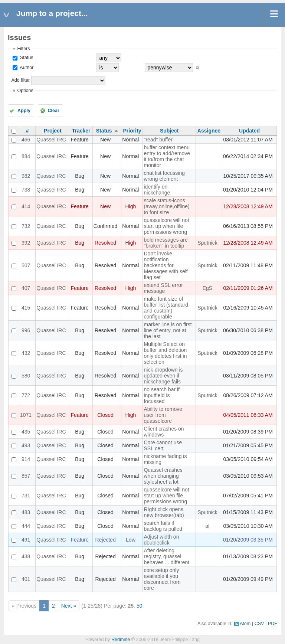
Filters (23, 49)
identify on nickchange (157, 190)
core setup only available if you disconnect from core (162, 579)
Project (53, 131)
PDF (273, 624)
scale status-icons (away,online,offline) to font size (166, 206)
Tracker (81, 131)
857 (26, 476)
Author (26, 68)
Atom (245, 624)
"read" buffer (158, 140)
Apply (24, 111)
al (208, 526)
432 (26, 353)
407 (26, 288)
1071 (26, 415)
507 (26, 265)
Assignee (209, 131)
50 (140, 606)
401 (26, 579)
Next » (69, 606)
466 (26, 140)
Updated (249, 131)
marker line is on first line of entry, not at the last (168, 330)
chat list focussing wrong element (164, 176)
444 (26, 526)
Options (25, 91)
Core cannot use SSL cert (163, 445)
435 (26, 432)
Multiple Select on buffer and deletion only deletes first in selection (165, 353)
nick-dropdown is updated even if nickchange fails (163, 376)
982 (26, 176)
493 (26, 445)
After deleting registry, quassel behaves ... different (166, 556)
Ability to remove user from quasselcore (163, 415)
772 (26, 395)
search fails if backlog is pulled (163, 526)
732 (26, 226)
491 (26, 540)
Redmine (121, 640)
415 (26, 308)
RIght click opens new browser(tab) (164, 512)
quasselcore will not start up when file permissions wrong (166, 226)
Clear (53, 111)
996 (26, 330)
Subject (169, 131)
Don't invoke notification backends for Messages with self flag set (166, 265)
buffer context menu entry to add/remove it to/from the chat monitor (167, 156)
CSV (259, 624)
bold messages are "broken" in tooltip (166, 243)
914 (26, 459)
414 (26, 206)
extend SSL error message (163, 288)
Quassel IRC (51, 140)
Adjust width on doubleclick (161, 540)
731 (26, 496)
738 (26, 190)
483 (26, 512)
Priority (132, 131)
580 (26, 376)
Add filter (20, 80)
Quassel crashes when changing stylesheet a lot (163, 476)
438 (26, 556)
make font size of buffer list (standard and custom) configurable (166, 308)
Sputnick (207, 243)
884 (26, 156)
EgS (207, 288)
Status (26, 58)
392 (26, 243)
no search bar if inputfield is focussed (162, 395)
